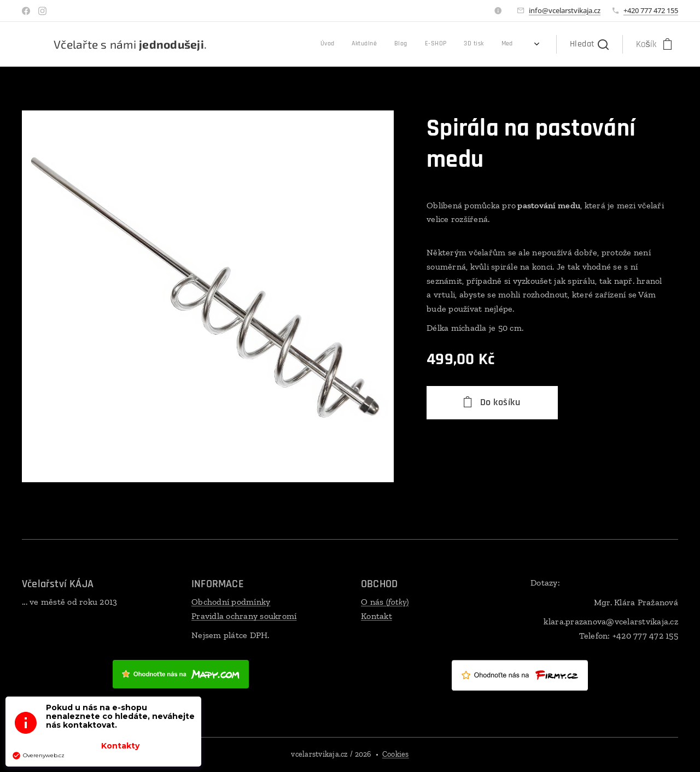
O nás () (385, 602)
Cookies (396, 754)
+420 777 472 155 (651, 10)
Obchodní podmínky (231, 602)
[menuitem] (404, 44)
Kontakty (120, 746)
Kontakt (377, 616)
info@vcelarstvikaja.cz (565, 10)
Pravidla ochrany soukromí (244, 616)
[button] (589, 44)
